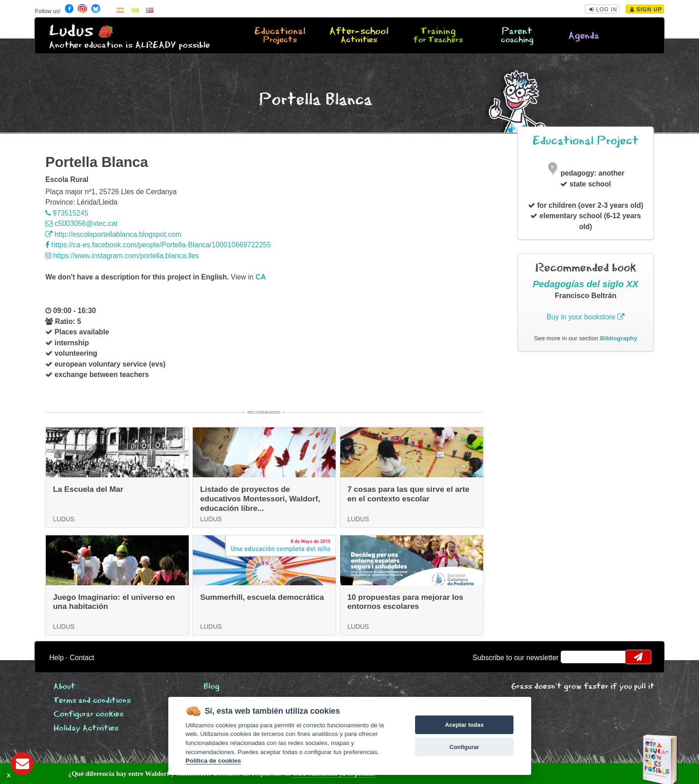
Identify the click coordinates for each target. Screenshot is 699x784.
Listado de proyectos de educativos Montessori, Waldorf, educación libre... (260, 498)
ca (261, 277)
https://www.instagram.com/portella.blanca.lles (122, 256)
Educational (280, 36)
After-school (359, 36)
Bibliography (619, 338)
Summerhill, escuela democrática (262, 597)
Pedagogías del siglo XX (586, 284)
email (574, 657)
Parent (517, 36)
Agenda (584, 36)
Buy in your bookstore (586, 317)
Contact (82, 658)
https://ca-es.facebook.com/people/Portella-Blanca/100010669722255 (158, 245)
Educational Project (586, 141)
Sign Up (646, 10)
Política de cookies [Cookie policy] (213, 761)
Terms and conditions (92, 701)
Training (438, 36)
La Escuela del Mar (88, 489)
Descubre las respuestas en (163, 774)
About (64, 687)
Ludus (71, 31)
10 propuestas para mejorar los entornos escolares (406, 602)
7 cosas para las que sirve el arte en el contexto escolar (408, 494)
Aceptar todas (464, 725)
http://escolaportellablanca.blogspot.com (113, 234)
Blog (212, 687)
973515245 (67, 213)
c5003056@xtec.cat (81, 223)
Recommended (264, 412)
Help (56, 658)
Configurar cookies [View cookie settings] (88, 714)
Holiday (86, 728)
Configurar (464, 747)
